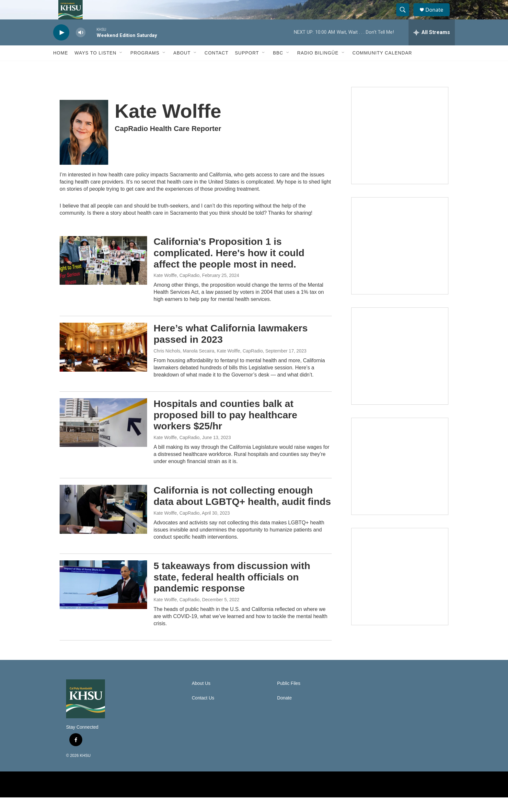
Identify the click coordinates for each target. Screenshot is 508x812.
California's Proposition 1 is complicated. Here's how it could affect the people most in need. (229, 267)
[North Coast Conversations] (400, 260)
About (182, 67)
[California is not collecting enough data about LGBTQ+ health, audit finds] (103, 524)
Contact (216, 67)
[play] (61, 47)
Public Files (289, 698)
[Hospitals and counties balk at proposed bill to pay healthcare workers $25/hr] (103, 437)
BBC (278, 67)
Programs (145, 67)
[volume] (81, 47)
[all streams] (432, 47)
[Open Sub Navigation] (121, 67)
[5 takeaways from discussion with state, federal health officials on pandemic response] (103, 599)
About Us (201, 698)
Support (247, 67)
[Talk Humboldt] (400, 150)
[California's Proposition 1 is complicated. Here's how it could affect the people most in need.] (103, 275)
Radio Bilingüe (318, 67)
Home (61, 67)
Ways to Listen (95, 67)
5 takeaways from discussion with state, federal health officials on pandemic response (232, 592)
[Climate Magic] (400, 371)
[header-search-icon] (406, 17)
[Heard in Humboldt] (400, 481)
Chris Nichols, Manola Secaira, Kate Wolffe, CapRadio (208, 365)
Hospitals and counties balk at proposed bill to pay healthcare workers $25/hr (225, 430)
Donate (438, 17)
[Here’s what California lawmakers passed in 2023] (103, 362)
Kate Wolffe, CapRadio (177, 290)
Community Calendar (382, 67)
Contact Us (203, 713)
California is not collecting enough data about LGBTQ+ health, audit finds (242, 510)
